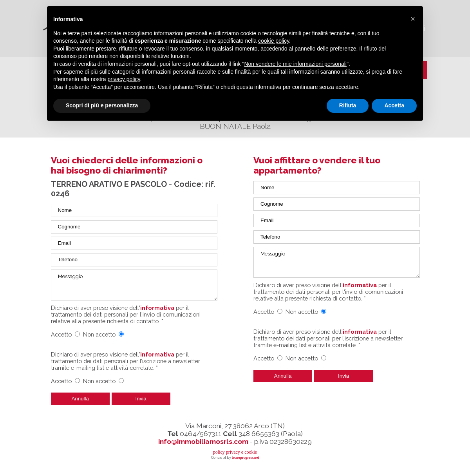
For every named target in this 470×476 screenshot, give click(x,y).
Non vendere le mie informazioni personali (295, 64)
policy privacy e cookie (235, 452)
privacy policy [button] (124, 79)
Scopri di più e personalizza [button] (102, 105)
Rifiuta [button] (348, 105)
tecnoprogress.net (246, 458)
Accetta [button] (394, 105)
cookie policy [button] (274, 41)
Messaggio (134, 285)
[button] (413, 19)
